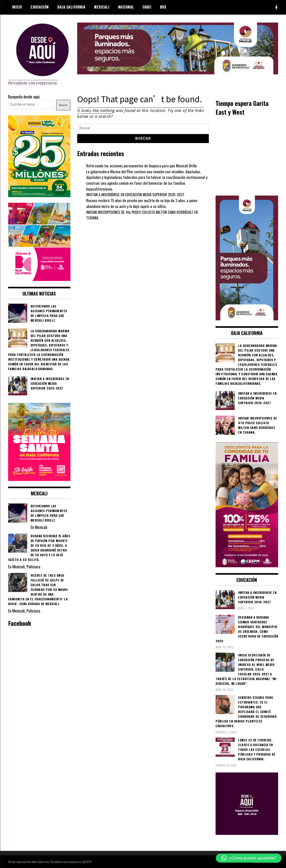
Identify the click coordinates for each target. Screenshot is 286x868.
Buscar (63, 105)
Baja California (71, 7)
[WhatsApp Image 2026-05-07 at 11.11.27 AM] (39, 195)
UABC (147, 7)
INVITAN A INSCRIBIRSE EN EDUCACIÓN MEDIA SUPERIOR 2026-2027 (137, 194)
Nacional (126, 7)
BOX (163, 7)
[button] (249, 858)
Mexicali (102, 7)
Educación (40, 7)
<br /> (247, 155)
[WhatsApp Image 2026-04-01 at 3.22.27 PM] (39, 479)
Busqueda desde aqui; (24, 97)
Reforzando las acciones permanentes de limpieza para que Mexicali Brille (142, 166)
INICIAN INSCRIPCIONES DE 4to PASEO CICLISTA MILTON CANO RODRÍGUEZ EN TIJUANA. (144, 215)
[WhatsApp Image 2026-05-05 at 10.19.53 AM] (39, 279)
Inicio (17, 7)
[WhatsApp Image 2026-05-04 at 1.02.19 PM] (247, 319)
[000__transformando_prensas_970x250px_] (178, 73)
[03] (247, 833)
